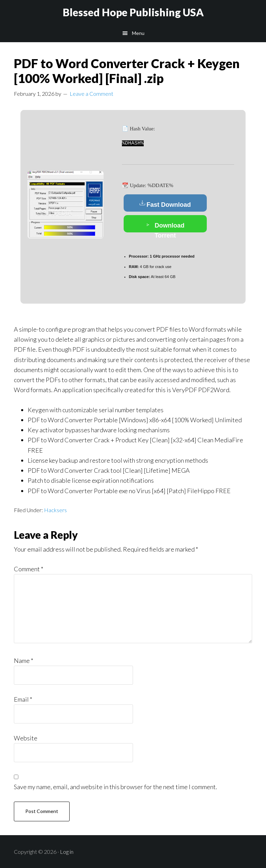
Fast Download (165, 204)
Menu (138, 33)
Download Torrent (165, 226)
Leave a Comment (91, 94)
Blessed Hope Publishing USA (133, 12)
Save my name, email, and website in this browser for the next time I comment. (116, 786)
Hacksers (55, 510)
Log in (67, 851)
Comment (29, 569)
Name (24, 660)
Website (26, 738)
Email (23, 699)
